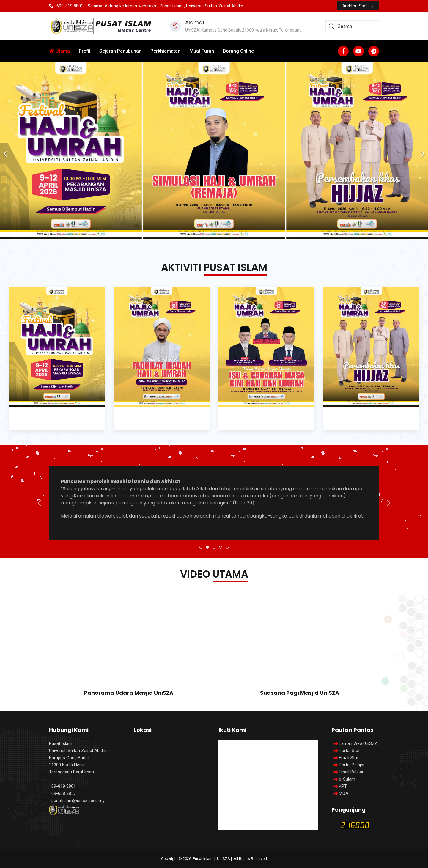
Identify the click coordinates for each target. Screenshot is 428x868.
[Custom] (374, 51)
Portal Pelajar (352, 765)
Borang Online (238, 51)
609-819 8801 (66, 6)
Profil (85, 51)
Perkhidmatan (165, 51)
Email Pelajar (351, 772)
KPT (343, 786)
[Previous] (6, 150)
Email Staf (349, 758)
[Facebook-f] (343, 51)
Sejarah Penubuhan (120, 51)
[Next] (422, 150)
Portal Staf (349, 751)
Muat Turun (202, 51)
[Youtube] (358, 51)
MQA (344, 793)
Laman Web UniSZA (355, 743)
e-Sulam (347, 779)
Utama (59, 51)
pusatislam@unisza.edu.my (78, 801)
